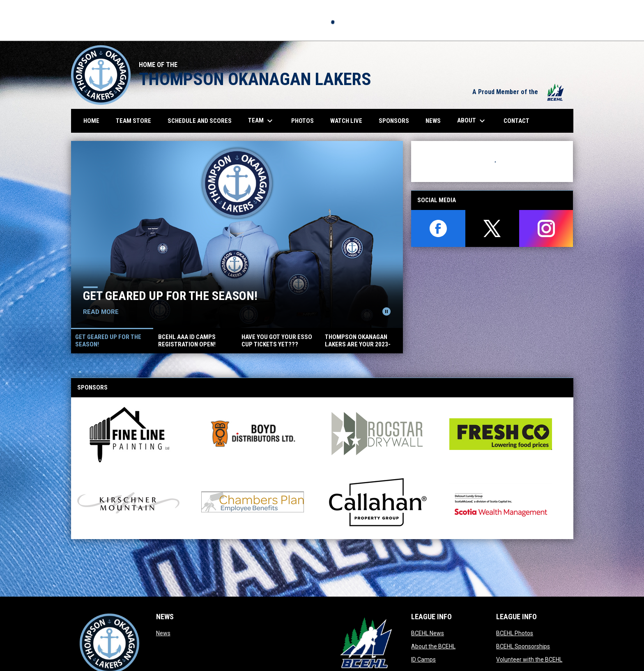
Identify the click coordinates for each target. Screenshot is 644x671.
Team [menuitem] (261, 121)
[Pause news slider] (386, 311)
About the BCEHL (433, 646)
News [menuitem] (433, 121)
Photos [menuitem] (306, 121)
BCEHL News (428, 633)
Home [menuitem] (91, 121)
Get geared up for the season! (170, 296)
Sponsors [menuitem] (394, 121)
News (163, 633)
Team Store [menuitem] (137, 121)
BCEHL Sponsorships (523, 646)
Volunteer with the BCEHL (529, 659)
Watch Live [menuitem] (349, 121)
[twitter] (492, 228)
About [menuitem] (472, 121)
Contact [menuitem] (516, 121)
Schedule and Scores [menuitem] (203, 121)
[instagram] (546, 228)
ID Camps (423, 659)
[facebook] (438, 228)
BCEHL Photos (515, 633)
